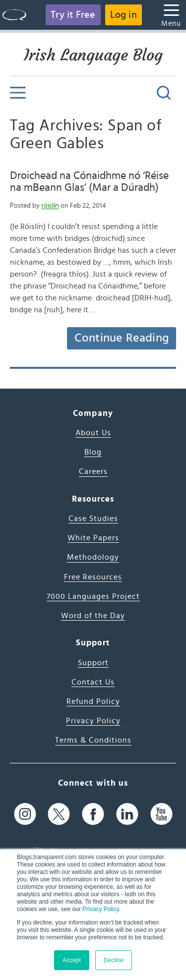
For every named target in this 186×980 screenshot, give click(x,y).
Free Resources (93, 577)
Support (93, 663)
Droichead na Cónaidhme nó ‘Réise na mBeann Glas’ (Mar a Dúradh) (89, 181)
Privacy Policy (101, 909)
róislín (50, 206)
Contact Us (93, 682)
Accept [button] (72, 960)
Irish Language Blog (93, 55)
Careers (93, 471)
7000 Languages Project (93, 596)
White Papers (93, 538)
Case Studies (93, 519)
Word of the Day (93, 616)
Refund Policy (93, 701)
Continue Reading (122, 338)
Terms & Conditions (93, 740)
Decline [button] (114, 960)
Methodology (93, 557)
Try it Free (73, 15)
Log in (124, 15)
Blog (93, 452)
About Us (93, 433)
